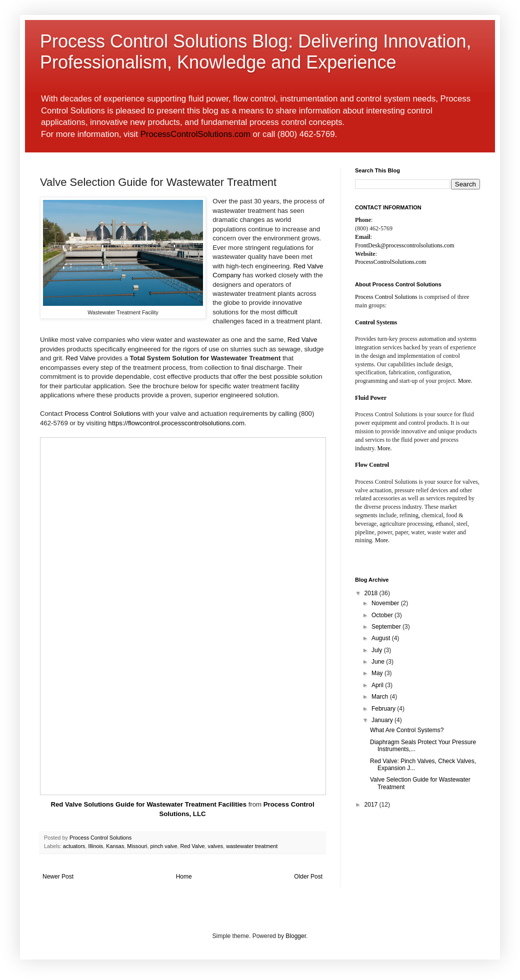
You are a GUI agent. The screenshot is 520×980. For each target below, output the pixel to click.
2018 (372, 593)
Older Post (308, 877)
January (383, 720)
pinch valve (163, 846)
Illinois (95, 846)
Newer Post (58, 877)
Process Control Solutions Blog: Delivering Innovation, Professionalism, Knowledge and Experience (255, 52)
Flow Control (372, 465)
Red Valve (302, 340)
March (381, 697)
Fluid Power (371, 398)
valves (216, 846)
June (379, 662)
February (384, 709)
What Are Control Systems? (407, 730)
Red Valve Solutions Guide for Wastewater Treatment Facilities (148, 804)
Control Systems (376, 322)
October (383, 615)
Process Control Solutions (102, 414)
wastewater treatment (252, 846)
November (386, 603)
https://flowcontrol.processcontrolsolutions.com (176, 423)
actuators (74, 846)
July (378, 650)
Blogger (296, 936)
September (387, 627)
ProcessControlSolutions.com (195, 134)
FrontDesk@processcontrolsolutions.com (405, 245)
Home (184, 877)
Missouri (137, 846)
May (378, 673)
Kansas (115, 846)
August (382, 638)
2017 (372, 805)
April (378, 685)
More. (465, 381)
